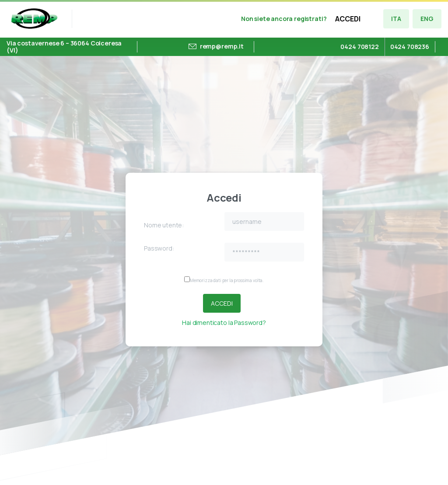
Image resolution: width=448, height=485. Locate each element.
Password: (159, 248)
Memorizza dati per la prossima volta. (227, 280)
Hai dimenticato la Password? (224, 323)
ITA (396, 19)
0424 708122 (359, 47)
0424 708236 (410, 47)
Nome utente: (164, 225)
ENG (427, 19)
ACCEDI (348, 19)
